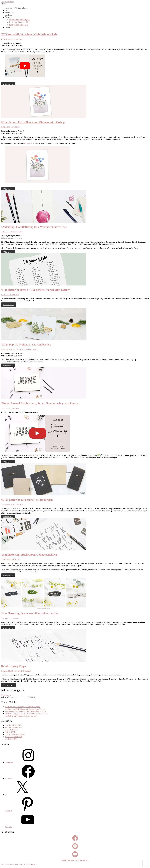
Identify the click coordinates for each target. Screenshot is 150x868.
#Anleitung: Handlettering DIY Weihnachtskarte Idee (34, 227)
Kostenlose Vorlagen (18, 25)
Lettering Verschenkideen (21, 22)
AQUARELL (10, 732)
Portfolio (8, 15)
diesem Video (33, 455)
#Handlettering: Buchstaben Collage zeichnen (29, 555)
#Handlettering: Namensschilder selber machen (30, 613)
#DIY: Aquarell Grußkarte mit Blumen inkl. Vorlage (33, 122)
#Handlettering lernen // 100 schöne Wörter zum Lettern (36, 290)
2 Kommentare (26, 671)
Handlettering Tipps (13, 666)
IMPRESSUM (67, 860)
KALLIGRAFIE (11, 730)
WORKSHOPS (11, 739)
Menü (3, 4)
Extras (7, 17)
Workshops (9, 13)
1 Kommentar (32, 350)
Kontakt (8, 27)
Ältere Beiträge (6, 695)
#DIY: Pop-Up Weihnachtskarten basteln (26, 345)
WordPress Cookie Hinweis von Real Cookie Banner (18, 864)
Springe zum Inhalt (7, 2)
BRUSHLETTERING (14, 728)
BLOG (8, 10)
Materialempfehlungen (19, 20)
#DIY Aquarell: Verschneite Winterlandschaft (29, 34)
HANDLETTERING (13, 725)
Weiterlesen (8, 84)
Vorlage (27, 143)
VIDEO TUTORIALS (14, 737)
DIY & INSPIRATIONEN (15, 734)
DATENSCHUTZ (82, 860)
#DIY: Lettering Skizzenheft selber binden (27, 500)
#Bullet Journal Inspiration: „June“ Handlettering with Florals (40, 403)
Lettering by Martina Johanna (16, 8)
